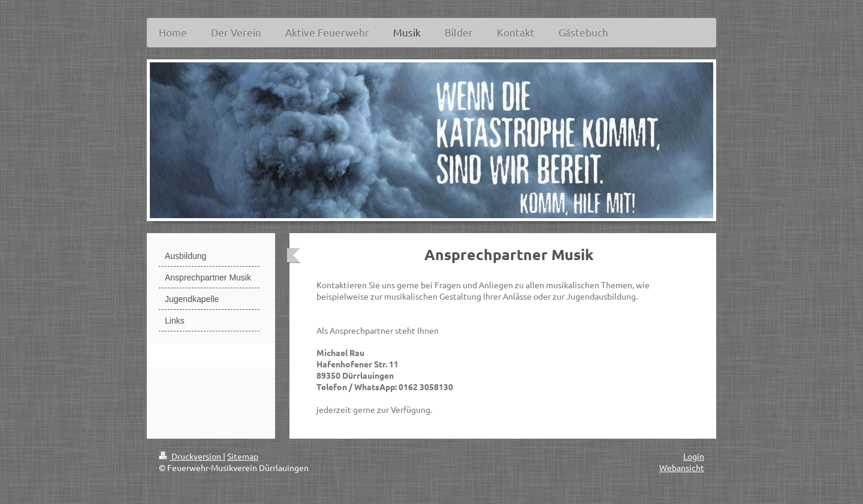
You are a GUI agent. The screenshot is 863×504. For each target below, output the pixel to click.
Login (694, 456)
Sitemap (243, 456)
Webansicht (682, 467)
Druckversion (191, 456)
